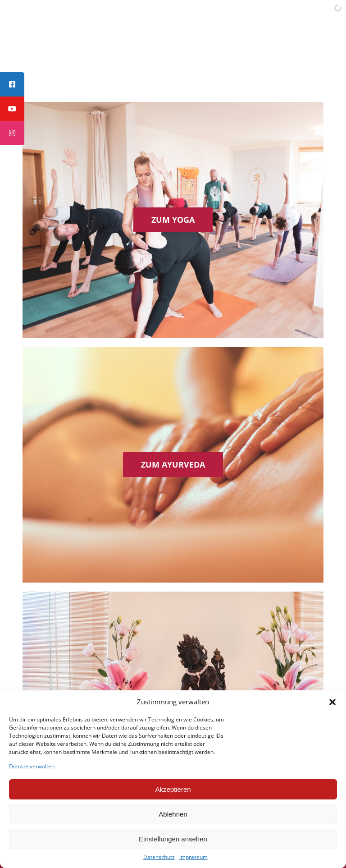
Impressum (193, 857)
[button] (332, 702)
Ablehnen (173, 814)
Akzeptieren (173, 789)
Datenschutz (159, 857)
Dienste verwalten (32, 767)
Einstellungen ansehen (173, 839)
